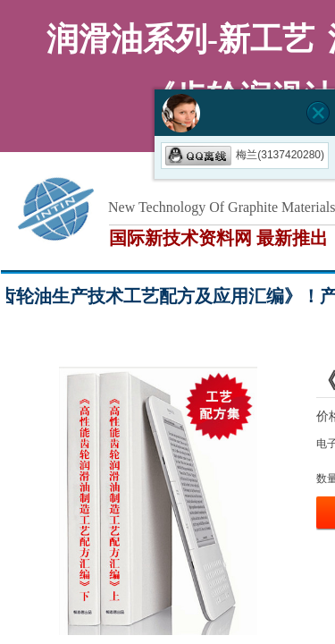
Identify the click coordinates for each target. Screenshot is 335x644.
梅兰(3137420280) (245, 155)
